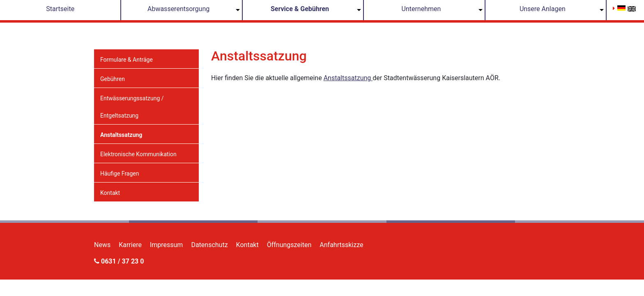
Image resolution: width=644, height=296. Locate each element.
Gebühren (113, 79)
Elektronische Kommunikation (138, 154)
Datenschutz (209, 245)
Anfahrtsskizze (341, 245)
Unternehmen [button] (421, 9)
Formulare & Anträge (126, 60)
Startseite (60, 9)
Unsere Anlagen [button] (543, 9)
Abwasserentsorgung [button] (178, 9)
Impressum (167, 245)
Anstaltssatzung (121, 135)
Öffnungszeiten (289, 245)
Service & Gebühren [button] (300, 9)
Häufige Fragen (120, 173)
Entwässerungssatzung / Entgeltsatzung (132, 107)
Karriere (130, 245)
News (102, 245)
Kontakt (110, 193)
